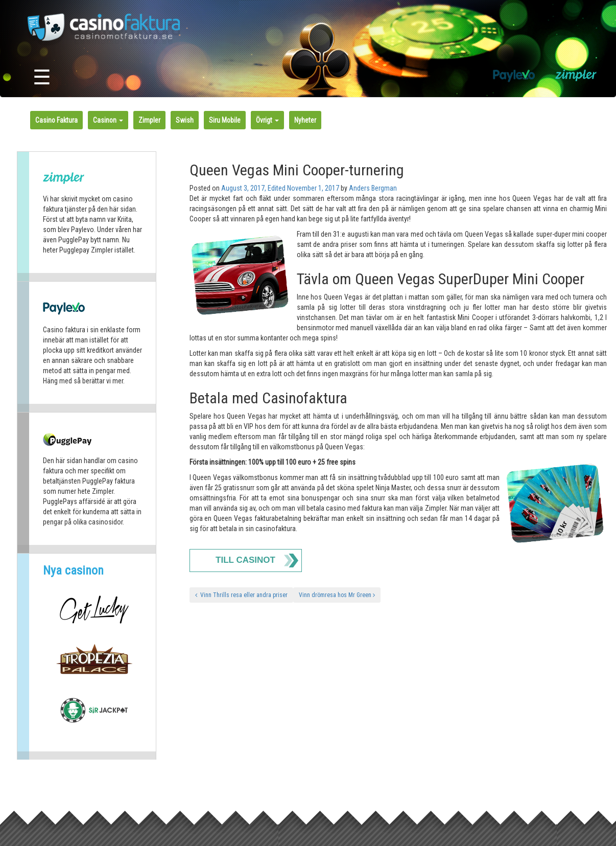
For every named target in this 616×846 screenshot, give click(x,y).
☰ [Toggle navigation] (42, 77)
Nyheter (305, 120)
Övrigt (267, 120)
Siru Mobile (225, 120)
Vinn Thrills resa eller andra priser (241, 595)
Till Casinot (245, 560)
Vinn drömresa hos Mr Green (337, 595)
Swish (185, 120)
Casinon (108, 120)
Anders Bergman (373, 188)
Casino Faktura (56, 120)
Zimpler (149, 120)
